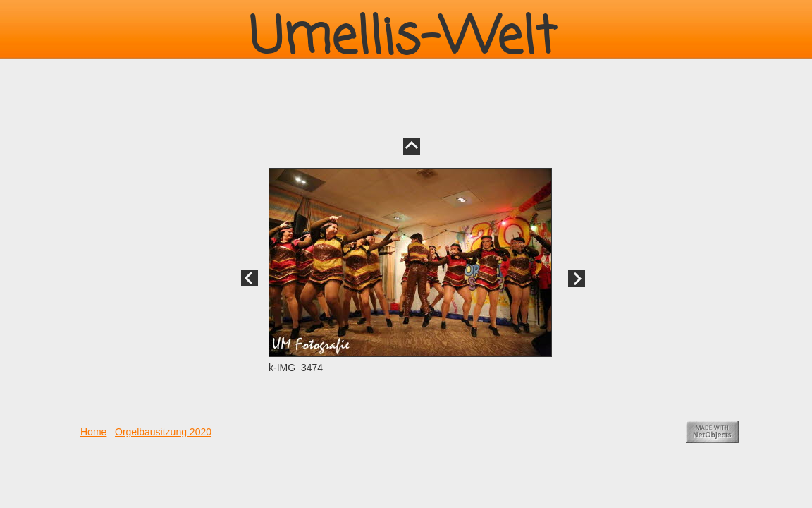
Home (93, 432)
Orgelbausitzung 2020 (163, 432)
